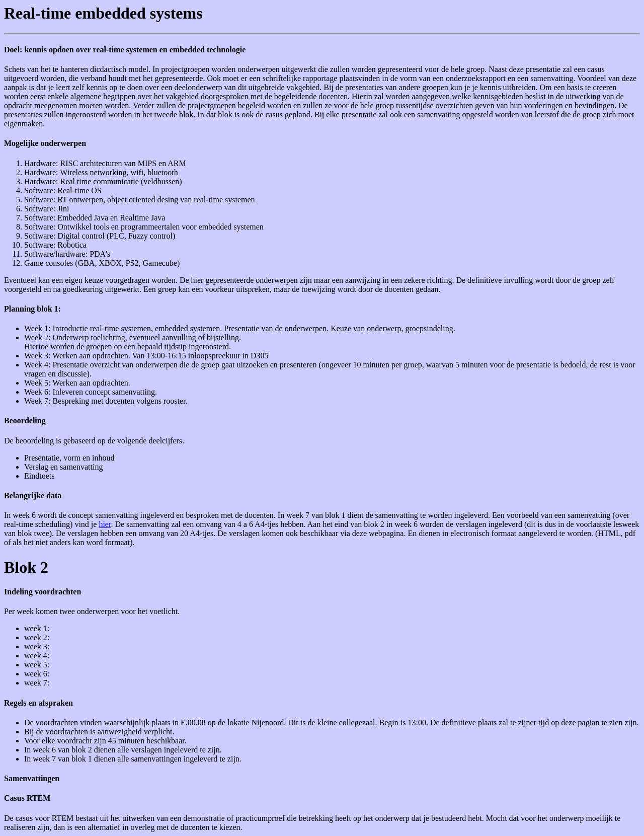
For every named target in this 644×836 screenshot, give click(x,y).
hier (105, 524)
